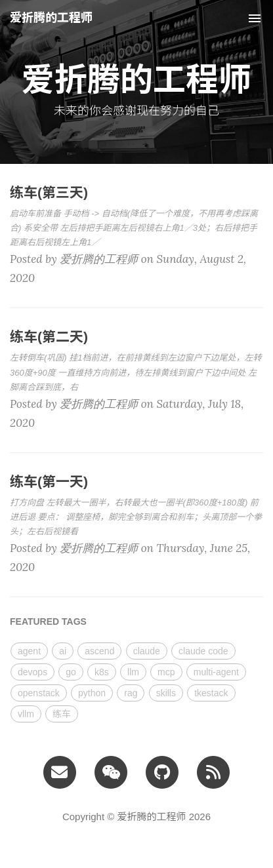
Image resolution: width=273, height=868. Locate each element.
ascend (99, 651)
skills (166, 693)
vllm (26, 714)
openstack (39, 693)
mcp (166, 672)
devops (32, 672)
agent (29, 651)
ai (63, 651)
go (71, 672)
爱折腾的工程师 (51, 18)
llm (133, 672)
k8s (102, 672)
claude (147, 651)
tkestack (211, 693)
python (92, 693)
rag (131, 693)
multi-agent (216, 672)
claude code (203, 651)
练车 (62, 714)
